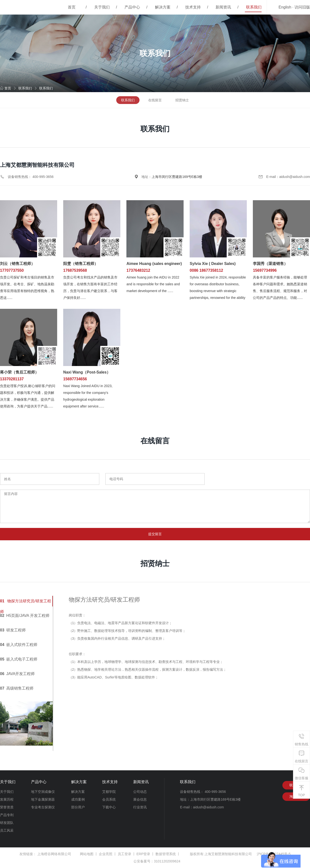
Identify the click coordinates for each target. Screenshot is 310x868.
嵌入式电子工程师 (19, 659)
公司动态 (140, 792)
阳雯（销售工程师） (81, 264)
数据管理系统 (166, 854)
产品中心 (132, 7)
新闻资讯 (223, 7)
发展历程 (7, 800)
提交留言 (155, 534)
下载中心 (109, 807)
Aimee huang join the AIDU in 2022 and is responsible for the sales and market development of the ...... (153, 284)
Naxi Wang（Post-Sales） (87, 372)
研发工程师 (13, 630)
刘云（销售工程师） (17, 264)
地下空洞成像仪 (43, 792)
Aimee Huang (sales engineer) (154, 264)
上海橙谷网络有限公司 (54, 854)
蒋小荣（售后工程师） (19, 372)
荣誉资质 (7, 807)
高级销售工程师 (17, 689)
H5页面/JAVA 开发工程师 (25, 616)
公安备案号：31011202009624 (157, 861)
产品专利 (7, 815)
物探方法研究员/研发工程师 (26, 603)
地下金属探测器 (43, 800)
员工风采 (7, 831)
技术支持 (193, 7)
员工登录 (124, 854)
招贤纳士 (182, 100)
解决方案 (163, 7)
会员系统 (109, 800)
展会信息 (140, 800)
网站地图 (87, 854)
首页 (72, 7)
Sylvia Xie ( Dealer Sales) (213, 264)
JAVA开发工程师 (17, 674)
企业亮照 (106, 854)
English (285, 7)
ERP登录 (143, 854)
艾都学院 (109, 792)
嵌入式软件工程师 (19, 645)
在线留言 (155, 100)
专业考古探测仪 (43, 807)
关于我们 (102, 7)
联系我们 (254, 7)
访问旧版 (302, 7)
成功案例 (78, 800)
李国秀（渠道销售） (270, 264)
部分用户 (78, 807)
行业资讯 (140, 807)
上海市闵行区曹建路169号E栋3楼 (177, 177)
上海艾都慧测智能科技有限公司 (228, 854)
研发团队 (7, 823)
